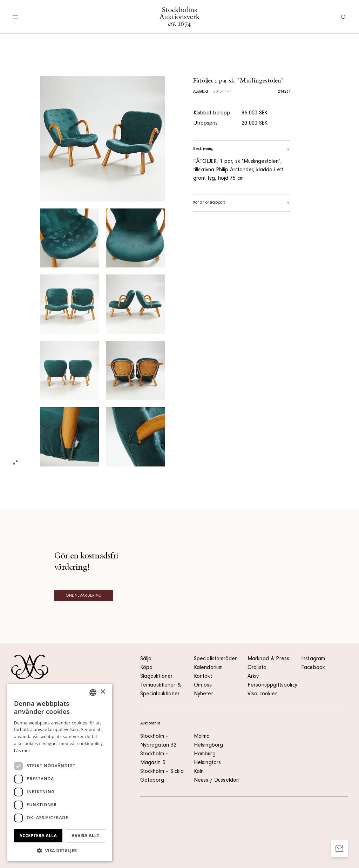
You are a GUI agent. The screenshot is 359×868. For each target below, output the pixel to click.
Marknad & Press (268, 659)
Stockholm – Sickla (162, 772)
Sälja (146, 659)
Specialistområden (216, 659)
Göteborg (152, 781)
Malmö (202, 737)
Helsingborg (209, 746)
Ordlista (257, 668)
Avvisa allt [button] (85, 836)
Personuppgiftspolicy (272, 685)
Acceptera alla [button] (38, 836)
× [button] (103, 692)
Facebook (313, 668)
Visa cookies (263, 694)
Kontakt (203, 677)
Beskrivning (242, 149)
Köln (199, 772)
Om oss (203, 685)
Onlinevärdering (84, 596)
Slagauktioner (157, 677)
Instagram (313, 659)
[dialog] (60, 772)
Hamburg (205, 754)
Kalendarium (208, 668)
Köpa (147, 668)
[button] (60, 850)
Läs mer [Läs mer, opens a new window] (22, 751)
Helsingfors (208, 763)
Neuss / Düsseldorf (217, 781)
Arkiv (253, 677)
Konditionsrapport (242, 203)
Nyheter (204, 694)
